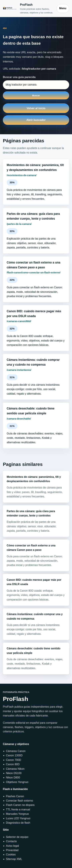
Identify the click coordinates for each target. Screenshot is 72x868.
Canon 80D (13, 764)
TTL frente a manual (18, 809)
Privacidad (12, 850)
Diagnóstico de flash (18, 823)
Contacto (11, 841)
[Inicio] (28, 8)
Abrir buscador (36, 120)
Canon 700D (14, 760)
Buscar (36, 96)
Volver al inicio (36, 108)
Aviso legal (13, 846)
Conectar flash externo (20, 801)
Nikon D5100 (14, 773)
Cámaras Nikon (15, 769)
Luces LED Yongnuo (18, 818)
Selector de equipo (17, 837)
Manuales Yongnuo (17, 814)
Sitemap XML (14, 859)
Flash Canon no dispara (20, 805)
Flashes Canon (15, 796)
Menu (63, 8)
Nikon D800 (13, 778)
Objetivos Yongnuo (17, 782)
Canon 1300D (14, 755)
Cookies (11, 855)
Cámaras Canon (16, 751)
